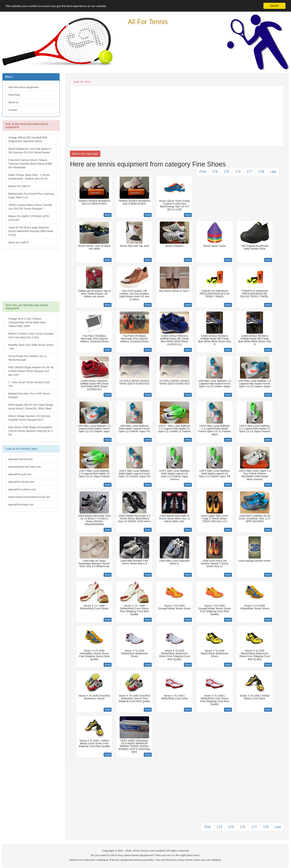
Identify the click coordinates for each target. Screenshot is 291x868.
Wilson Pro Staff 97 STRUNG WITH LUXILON (29, 218)
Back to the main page (85, 154)
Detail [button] (108, 215)
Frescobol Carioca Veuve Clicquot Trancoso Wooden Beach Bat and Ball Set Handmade (30, 164)
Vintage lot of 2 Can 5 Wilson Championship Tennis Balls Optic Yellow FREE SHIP (27, 322)
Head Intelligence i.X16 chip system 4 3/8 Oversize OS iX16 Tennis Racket (30, 151)
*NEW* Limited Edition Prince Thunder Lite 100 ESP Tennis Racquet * (30, 207)
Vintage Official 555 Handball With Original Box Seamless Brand (28, 139)
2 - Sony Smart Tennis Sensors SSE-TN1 (29, 384)
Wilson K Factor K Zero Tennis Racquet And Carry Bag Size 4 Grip (31, 335)
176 (238, 172)
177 (250, 172)
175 (226, 172)
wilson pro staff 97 (19, 242)
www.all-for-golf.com (20, 474)
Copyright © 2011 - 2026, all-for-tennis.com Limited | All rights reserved (146, 851)
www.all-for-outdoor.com (22, 489)
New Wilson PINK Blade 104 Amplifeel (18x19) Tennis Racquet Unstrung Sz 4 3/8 (30, 431)
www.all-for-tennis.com (21, 482)
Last (273, 172)
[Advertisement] (31, 277)
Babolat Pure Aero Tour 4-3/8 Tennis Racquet (29, 395)
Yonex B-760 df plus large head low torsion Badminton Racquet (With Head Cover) (31, 231)
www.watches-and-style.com (25, 467)
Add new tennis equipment (23, 87)
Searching (14, 95)
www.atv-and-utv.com (21, 459)
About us (13, 102)
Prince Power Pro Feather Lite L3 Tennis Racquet (27, 358)
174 (215, 172)
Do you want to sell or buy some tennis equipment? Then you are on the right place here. (146, 855)
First (203, 172)
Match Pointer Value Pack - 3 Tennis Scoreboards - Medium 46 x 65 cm (29, 177)
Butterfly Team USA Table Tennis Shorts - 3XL (31, 347)
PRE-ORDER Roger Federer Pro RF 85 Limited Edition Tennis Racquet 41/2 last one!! (31, 371)
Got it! (274, 6)
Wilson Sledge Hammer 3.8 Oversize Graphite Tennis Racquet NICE (29, 418)
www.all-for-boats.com (21, 505)
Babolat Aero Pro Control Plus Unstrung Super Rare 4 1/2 (31, 196)
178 (261, 172)
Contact (13, 110)
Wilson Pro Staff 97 (19, 186)
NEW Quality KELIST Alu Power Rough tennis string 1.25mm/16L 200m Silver (31, 407)
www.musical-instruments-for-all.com (29, 497)
